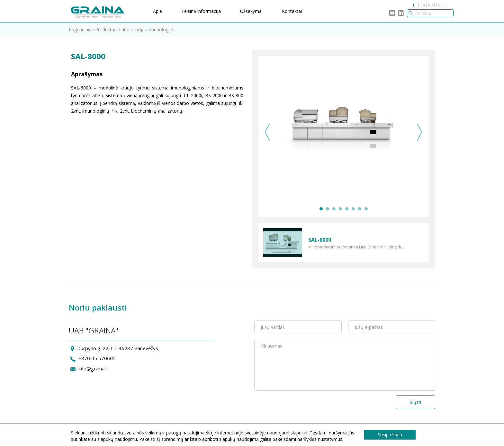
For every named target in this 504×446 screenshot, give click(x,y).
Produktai (105, 29)
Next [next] (420, 132)
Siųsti (415, 402)
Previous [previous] (268, 132)
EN (423, 5)
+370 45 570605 (97, 358)
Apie (157, 11)
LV (438, 5)
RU (431, 5)
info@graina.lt (93, 368)
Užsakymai (251, 11)
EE (446, 5)
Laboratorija (132, 29)
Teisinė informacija (201, 11)
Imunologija (161, 29)
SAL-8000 (320, 240)
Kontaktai (292, 11)
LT (415, 5)
